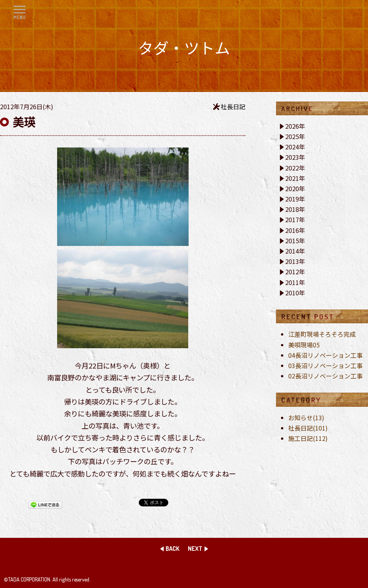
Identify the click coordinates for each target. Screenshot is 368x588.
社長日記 (233, 106)
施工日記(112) (308, 438)
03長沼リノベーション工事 (325, 365)
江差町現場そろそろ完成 (322, 334)
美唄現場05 (304, 345)
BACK (172, 549)
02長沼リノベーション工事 (325, 376)
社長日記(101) (308, 428)
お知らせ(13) (306, 418)
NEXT (195, 549)
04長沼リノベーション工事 (325, 355)
